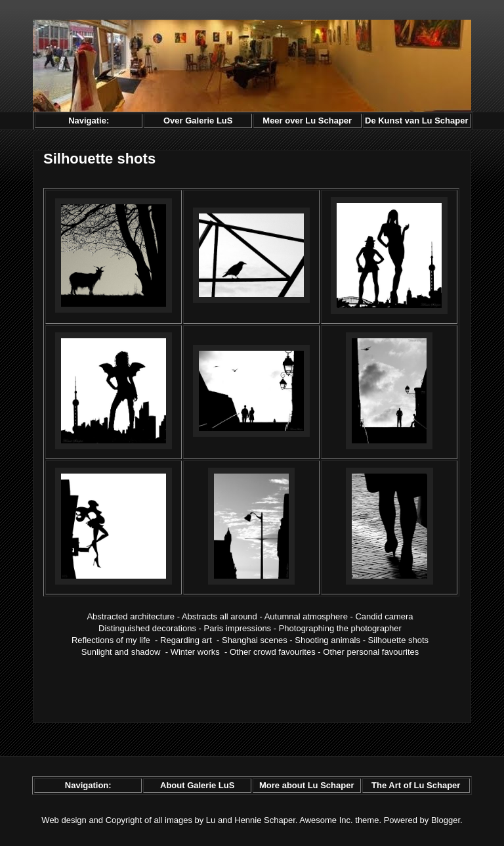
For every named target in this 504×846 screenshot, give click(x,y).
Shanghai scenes (255, 640)
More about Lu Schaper (306, 785)
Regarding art (186, 640)
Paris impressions (238, 628)
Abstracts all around (220, 616)
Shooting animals (327, 640)
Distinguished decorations (147, 628)
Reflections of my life (111, 640)
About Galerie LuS (197, 785)
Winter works (195, 652)
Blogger (446, 820)
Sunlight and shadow (121, 652)
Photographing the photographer (340, 628)
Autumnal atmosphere (306, 616)
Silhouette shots (399, 640)
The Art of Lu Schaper (416, 785)
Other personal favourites (371, 652)
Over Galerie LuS (198, 121)
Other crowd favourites (273, 652)
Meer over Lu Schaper (307, 121)
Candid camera (384, 616)
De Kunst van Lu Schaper (416, 121)
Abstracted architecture (131, 616)
